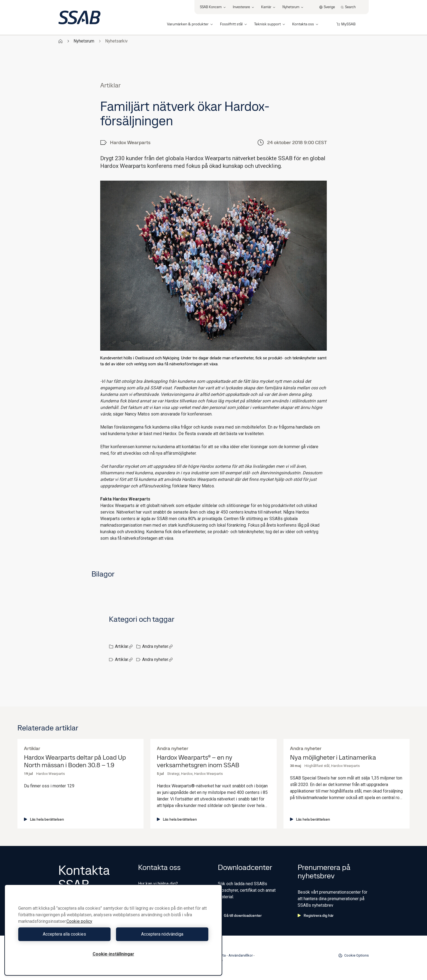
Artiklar (124, 646)
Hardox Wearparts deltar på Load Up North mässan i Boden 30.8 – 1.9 (75, 761)
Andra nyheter (158, 646)
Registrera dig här (316, 915)
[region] (113, 930)
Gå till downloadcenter (240, 915)
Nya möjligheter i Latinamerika (333, 758)
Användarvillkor (241, 955)
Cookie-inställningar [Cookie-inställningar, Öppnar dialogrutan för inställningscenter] (113, 954)
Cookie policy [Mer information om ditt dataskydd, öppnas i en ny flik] (79, 921)
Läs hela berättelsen (44, 819)
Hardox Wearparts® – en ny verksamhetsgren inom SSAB (198, 761)
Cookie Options (353, 955)
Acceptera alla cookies (64, 934)
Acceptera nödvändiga (162, 934)
